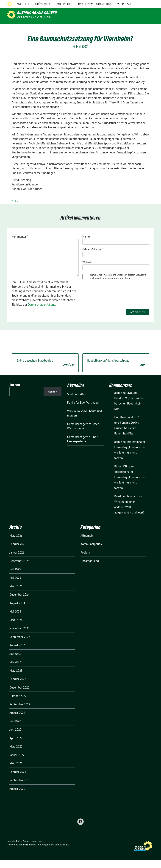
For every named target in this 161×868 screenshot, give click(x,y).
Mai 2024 (15, 619)
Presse (127, 28)
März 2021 (16, 771)
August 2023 (17, 653)
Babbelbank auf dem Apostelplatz (116, 371)
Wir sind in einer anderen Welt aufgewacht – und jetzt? (129, 515)
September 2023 (20, 645)
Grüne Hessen (35, 3)
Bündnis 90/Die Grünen (37, 13)
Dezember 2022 (19, 695)
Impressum (108, 3)
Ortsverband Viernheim (34, 17)
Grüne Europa (92, 3)
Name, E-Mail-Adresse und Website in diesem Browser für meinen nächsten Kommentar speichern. (119, 284)
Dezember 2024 (19, 602)
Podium (15, 209)
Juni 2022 (15, 737)
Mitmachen (65, 28)
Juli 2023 (15, 661)
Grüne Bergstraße (55, 3)
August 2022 (17, 720)
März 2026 (16, 543)
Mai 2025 (15, 585)
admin (118, 400)
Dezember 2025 (19, 569)
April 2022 (16, 746)
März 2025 (16, 594)
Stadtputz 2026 (77, 402)
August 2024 (17, 611)
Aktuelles (24, 28)
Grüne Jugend (75, 3)
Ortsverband (106, 28)
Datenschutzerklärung (129, 3)
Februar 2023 (18, 687)
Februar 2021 (18, 780)
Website (87, 270)
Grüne (21, 3)
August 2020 (17, 796)
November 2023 (19, 636)
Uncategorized (90, 569)
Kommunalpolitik (91, 552)
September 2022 (20, 712)
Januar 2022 (17, 763)
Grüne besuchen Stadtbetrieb (45, 371)
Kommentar (20, 244)
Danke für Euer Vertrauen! (83, 410)
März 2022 (16, 754)
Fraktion (83, 28)
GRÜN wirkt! (44, 28)
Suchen (15, 392)
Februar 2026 (18, 552)
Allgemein (87, 543)
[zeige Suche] (149, 3)
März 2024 (16, 628)
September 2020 (20, 788)
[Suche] (144, 3)
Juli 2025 (15, 577)
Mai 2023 (15, 670)
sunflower (31, 852)
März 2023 (16, 678)
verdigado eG (62, 852)
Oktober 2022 (18, 704)
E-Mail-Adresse (93, 257)
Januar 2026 (17, 560)
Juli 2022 (15, 729)
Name (87, 244)
